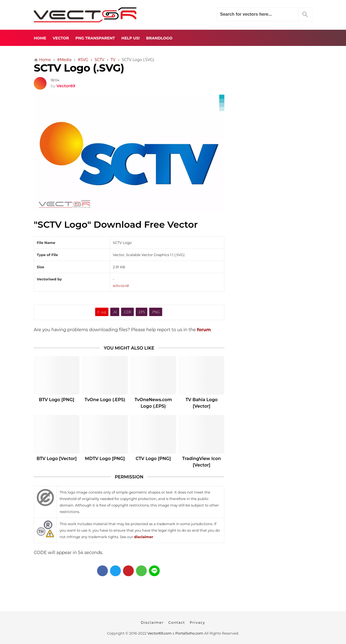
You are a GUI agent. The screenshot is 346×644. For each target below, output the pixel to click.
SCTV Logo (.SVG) (79, 68)
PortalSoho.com (189, 633)
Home (40, 38)
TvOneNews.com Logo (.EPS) (153, 403)
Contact (177, 622)
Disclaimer (152, 622)
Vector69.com (159, 633)
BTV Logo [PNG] (57, 400)
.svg (102, 312)
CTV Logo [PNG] (153, 459)
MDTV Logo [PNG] (105, 459)
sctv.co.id (121, 286)
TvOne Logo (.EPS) (105, 400)
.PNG (156, 312)
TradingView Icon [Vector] (202, 462)
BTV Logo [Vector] (56, 459)
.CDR (127, 312)
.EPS (142, 312)
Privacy (197, 622)
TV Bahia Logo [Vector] (201, 403)
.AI (115, 312)
